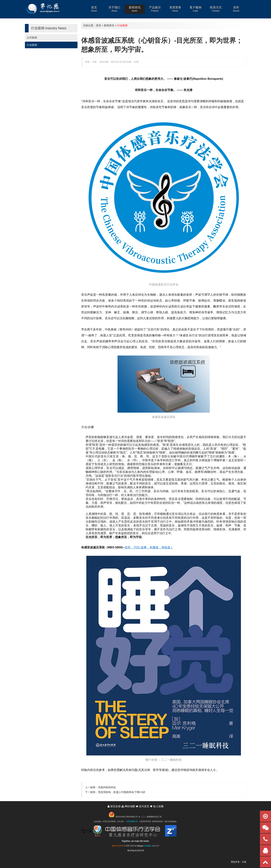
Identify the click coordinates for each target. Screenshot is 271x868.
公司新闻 (32, 38)
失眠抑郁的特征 (107, 787)
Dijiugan (140, 846)
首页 (99, 25)
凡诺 (244, 862)
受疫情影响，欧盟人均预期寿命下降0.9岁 (122, 792)
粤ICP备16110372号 (136, 851)
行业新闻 (32, 45)
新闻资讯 (109, 25)
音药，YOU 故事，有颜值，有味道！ (149, 547)
